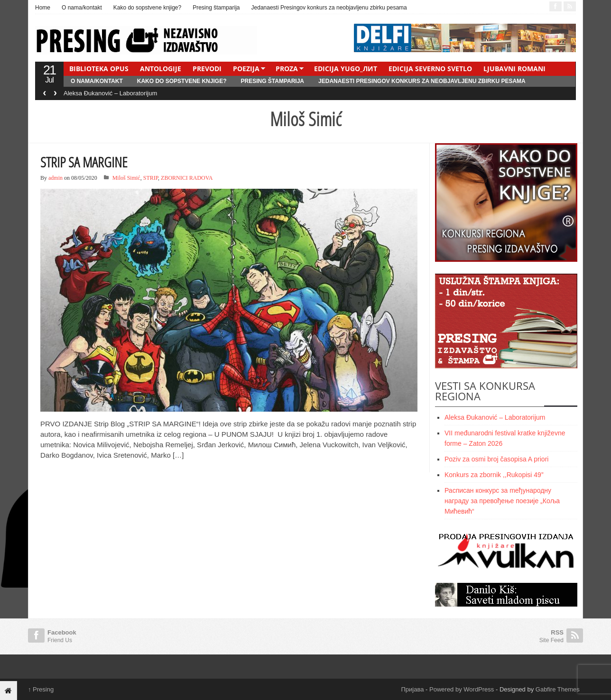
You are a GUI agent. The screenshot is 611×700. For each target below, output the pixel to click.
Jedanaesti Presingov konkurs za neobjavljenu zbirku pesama (329, 8)
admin (56, 178)
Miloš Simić (126, 178)
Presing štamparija (216, 8)
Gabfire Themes (558, 689)
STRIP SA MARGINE (84, 162)
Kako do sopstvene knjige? (147, 8)
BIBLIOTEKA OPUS (99, 69)
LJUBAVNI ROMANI (514, 69)
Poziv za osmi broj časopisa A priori (496, 459)
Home (43, 8)
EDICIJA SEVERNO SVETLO (430, 69)
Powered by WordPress (462, 689)
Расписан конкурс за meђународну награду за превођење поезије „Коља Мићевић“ (502, 501)
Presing (41, 689)
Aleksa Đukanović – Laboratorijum (110, 93)
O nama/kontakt (82, 8)
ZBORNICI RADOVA (187, 178)
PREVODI (207, 69)
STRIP (151, 178)
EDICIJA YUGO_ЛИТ (346, 69)
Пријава (413, 689)
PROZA (287, 69)
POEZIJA (246, 69)
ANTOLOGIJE (161, 69)
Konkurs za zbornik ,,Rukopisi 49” (494, 475)
